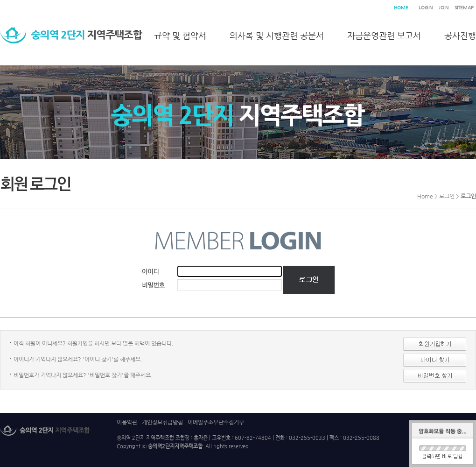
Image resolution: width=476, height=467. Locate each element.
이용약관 (127, 422)
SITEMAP (464, 8)
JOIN (444, 8)
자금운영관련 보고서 (384, 35)
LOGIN (426, 8)
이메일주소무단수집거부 (216, 422)
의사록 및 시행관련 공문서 (277, 35)
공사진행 (460, 35)
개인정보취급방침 (162, 422)
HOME (401, 8)
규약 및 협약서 (180, 35)
